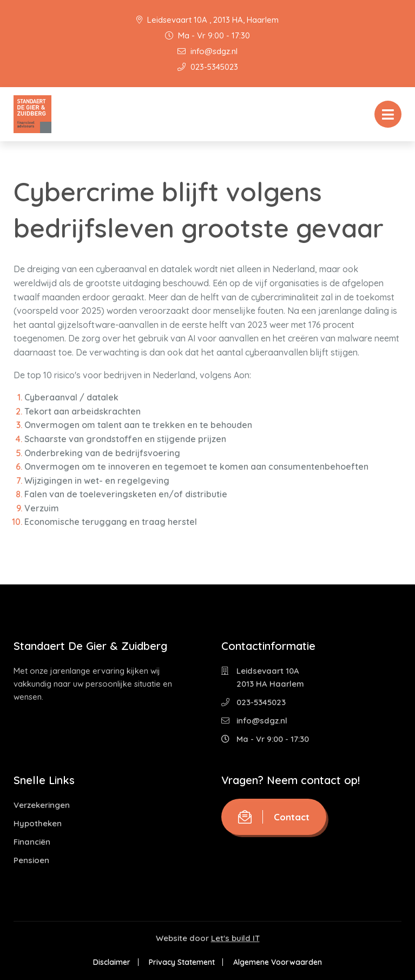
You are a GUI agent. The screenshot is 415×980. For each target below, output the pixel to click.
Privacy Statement (182, 962)
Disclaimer (112, 962)
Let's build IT (235, 938)
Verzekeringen (42, 805)
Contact (274, 817)
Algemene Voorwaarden (278, 962)
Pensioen (31, 860)
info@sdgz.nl (207, 51)
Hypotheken (38, 823)
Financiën (32, 842)
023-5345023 (208, 67)
